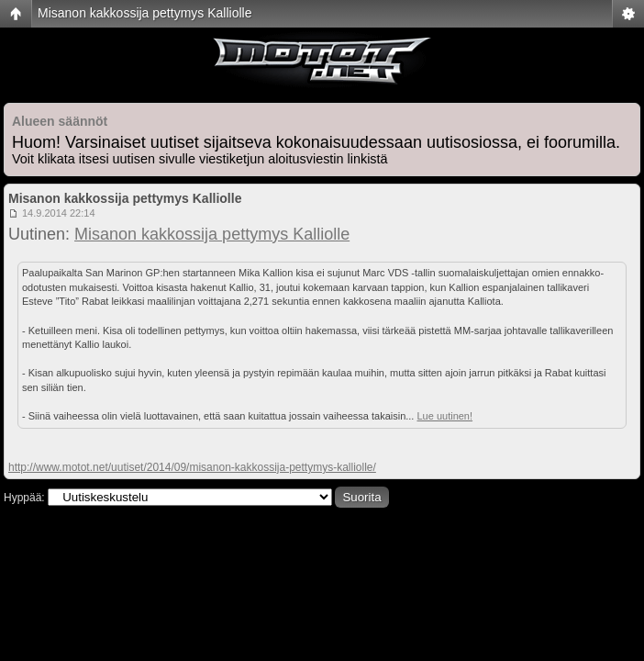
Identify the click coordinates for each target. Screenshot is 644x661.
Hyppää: (24, 498)
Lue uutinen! (444, 416)
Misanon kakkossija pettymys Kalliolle (144, 13)
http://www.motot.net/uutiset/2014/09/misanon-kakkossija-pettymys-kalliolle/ (192, 467)
